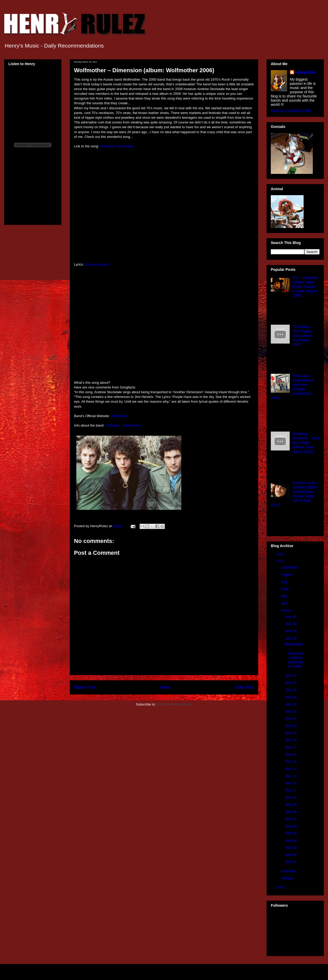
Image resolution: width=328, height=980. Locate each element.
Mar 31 (291, 617)
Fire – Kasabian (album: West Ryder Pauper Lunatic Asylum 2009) (305, 286)
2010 (281, 887)
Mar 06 (291, 826)
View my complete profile (291, 111)
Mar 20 (291, 726)
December (290, 567)
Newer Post (85, 687)
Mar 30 (291, 624)
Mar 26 (291, 683)
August (287, 574)
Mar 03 (291, 848)
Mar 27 (291, 676)
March (286, 610)
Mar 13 (291, 776)
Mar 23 (291, 704)
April (285, 603)
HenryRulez (305, 72)
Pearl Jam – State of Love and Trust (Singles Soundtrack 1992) (292, 387)
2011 (281, 561)
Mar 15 (291, 761)
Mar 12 (291, 783)
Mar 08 (291, 812)
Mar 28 (291, 638)
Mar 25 (291, 690)
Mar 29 (291, 631)
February (289, 871)
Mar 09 (291, 805)
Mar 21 (291, 718)
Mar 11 (291, 790)
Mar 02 (291, 855)
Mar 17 (291, 747)
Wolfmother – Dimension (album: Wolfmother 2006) (294, 655)
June (285, 589)
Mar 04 (291, 841)
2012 (281, 554)
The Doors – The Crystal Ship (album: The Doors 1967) (303, 336)
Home (165, 687)
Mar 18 (291, 740)
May (285, 596)
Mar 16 (291, 754)
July (285, 582)
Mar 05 (291, 833)
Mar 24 (291, 697)
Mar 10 (291, 797)
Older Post (244, 687)
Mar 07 (291, 819)
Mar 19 (291, 733)
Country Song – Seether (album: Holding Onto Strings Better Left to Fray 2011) (295, 494)
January (288, 878)
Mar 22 (291, 711)
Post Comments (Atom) (174, 704)
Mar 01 (291, 862)
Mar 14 (291, 769)
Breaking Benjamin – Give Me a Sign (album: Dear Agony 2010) (306, 442)
